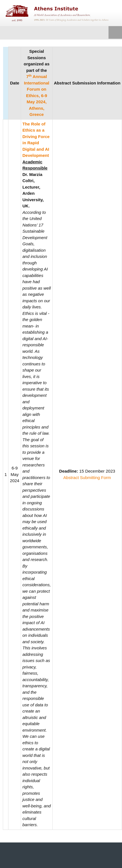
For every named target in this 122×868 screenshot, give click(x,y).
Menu (115, 33)
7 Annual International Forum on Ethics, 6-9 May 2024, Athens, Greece (37, 95)
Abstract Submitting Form (87, 477)
